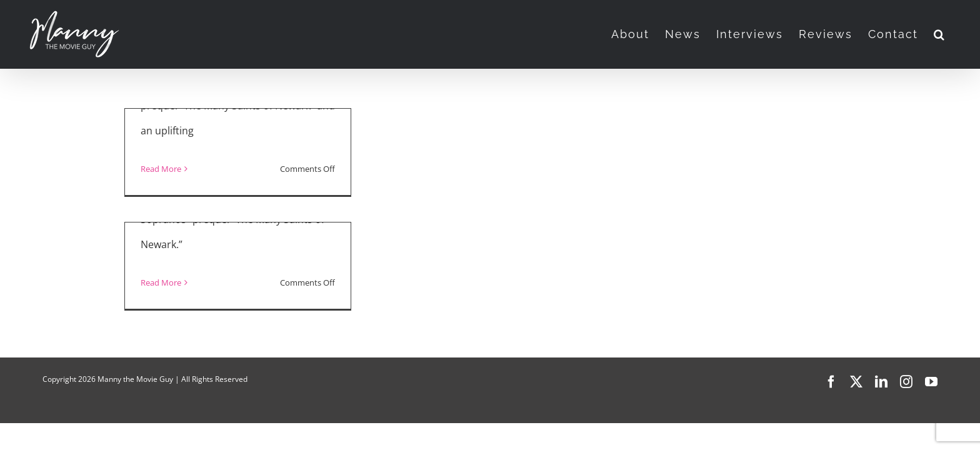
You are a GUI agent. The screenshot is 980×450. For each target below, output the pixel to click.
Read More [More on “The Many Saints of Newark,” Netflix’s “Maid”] (161, 169)
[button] (955, 34)
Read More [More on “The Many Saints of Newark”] (161, 282)
